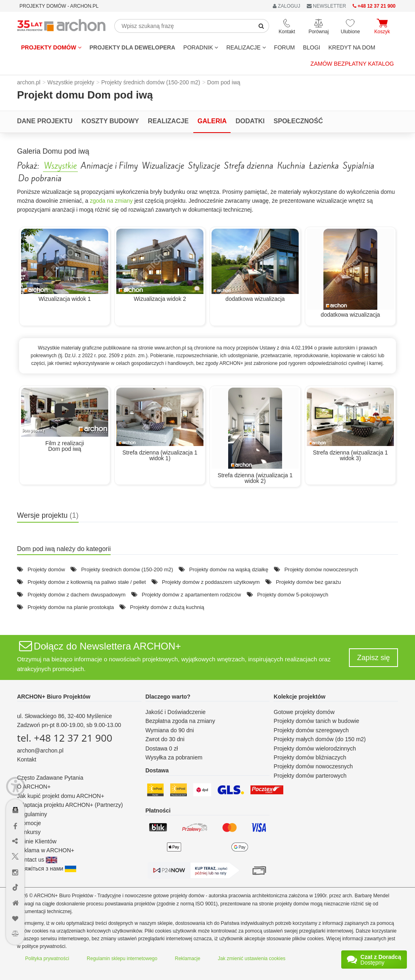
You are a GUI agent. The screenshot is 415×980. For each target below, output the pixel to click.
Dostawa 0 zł (162, 748)
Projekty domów (51, 47)
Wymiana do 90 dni (170, 730)
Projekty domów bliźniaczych (310, 757)
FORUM (284, 47)
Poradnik (201, 47)
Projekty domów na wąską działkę (229, 569)
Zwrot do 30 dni (165, 739)
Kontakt (27, 759)
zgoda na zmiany (111, 201)
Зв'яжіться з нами (47, 868)
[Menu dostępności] (16, 786)
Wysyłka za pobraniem (174, 757)
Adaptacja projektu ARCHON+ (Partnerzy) (70, 805)
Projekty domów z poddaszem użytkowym (211, 582)
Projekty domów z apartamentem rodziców (191, 595)
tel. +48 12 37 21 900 (65, 738)
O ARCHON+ (34, 787)
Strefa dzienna (249, 166)
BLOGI (311, 47)
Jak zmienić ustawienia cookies (252, 959)
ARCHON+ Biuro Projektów (54, 697)
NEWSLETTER (326, 6)
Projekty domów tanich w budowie (316, 721)
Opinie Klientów (37, 841)
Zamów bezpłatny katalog (352, 64)
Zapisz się (373, 658)
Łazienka (324, 166)
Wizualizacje (163, 166)
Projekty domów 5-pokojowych (293, 595)
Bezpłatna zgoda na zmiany (180, 721)
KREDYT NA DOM (352, 47)
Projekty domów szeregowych (311, 730)
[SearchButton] (261, 26)
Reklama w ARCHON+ (46, 850)
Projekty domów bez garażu (308, 582)
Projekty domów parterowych (310, 776)
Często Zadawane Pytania (50, 778)
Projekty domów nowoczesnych (321, 569)
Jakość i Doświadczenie (176, 712)
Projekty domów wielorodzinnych (315, 748)
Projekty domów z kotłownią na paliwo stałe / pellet (87, 582)
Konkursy (29, 832)
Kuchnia (291, 166)
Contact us (37, 860)
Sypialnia (358, 166)
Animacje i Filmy (109, 166)
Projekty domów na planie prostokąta (71, 607)
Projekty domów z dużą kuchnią (167, 607)
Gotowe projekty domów (304, 712)
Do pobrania (40, 178)
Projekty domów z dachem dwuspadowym (77, 595)
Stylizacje (204, 166)
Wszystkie (61, 166)
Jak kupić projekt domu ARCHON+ (61, 796)
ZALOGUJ (287, 6)
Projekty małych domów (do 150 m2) (320, 739)
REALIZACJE (246, 47)
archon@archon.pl (40, 751)
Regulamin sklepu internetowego (122, 959)
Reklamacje (188, 959)
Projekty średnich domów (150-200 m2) (127, 569)
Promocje (29, 823)
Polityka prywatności (47, 959)
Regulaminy (32, 814)
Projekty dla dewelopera (133, 47)
